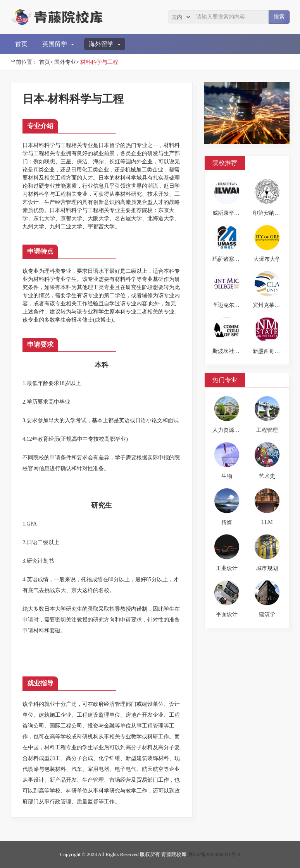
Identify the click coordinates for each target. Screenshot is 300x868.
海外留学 (105, 44)
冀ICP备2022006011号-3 (214, 854)
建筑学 (267, 614)
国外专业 (65, 62)
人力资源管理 (229, 430)
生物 (227, 476)
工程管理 (267, 430)
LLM (267, 522)
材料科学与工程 (99, 62)
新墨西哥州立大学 (274, 351)
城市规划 (267, 568)
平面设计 (227, 614)
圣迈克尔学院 (229, 305)
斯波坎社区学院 (231, 351)
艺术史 (267, 476)
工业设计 (227, 568)
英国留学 (58, 44)
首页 (21, 44)
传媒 (227, 522)
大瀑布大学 (267, 259)
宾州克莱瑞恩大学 (274, 305)
